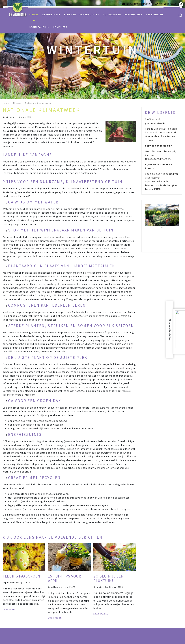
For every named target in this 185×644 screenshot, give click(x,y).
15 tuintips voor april (65, 578)
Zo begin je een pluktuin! (108, 578)
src (180, 15)
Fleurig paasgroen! (22, 576)
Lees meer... (10, 609)
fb (180, 5)
